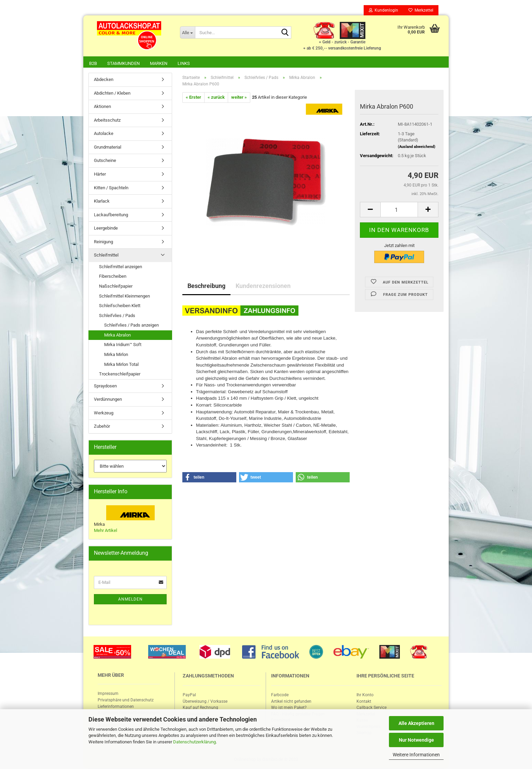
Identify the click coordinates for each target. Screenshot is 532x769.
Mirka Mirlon (116, 355)
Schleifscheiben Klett (120, 306)
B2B (93, 63)
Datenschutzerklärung (194, 742)
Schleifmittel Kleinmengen (124, 297)
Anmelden (130, 600)
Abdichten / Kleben (112, 94)
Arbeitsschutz (107, 121)
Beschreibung (206, 286)
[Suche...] (187, 32)
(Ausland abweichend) (417, 147)
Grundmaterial (108, 148)
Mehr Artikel (106, 531)
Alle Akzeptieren (416, 723)
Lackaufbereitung (111, 215)
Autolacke (104, 134)
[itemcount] (399, 210)
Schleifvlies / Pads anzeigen (131, 326)
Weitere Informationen (416, 755)
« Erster (193, 98)
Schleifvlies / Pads (117, 316)
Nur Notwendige (416, 740)
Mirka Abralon (117, 336)
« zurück (216, 98)
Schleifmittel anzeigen (121, 267)
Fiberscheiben (113, 277)
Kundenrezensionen (263, 286)
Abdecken (104, 80)
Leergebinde (106, 229)
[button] (209, 478)
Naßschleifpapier (116, 287)
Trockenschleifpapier (120, 375)
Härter (100, 175)
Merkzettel (421, 10)
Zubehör (102, 427)
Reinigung (103, 242)
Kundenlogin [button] (383, 10)
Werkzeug (104, 414)
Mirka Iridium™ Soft (123, 345)
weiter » (239, 98)
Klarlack (102, 202)
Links (184, 63)
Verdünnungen (108, 400)
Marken (159, 63)
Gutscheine (105, 161)
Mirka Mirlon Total (121, 365)
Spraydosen (105, 387)
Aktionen (102, 107)
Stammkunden (123, 63)
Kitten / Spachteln (111, 188)
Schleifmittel (106, 256)
